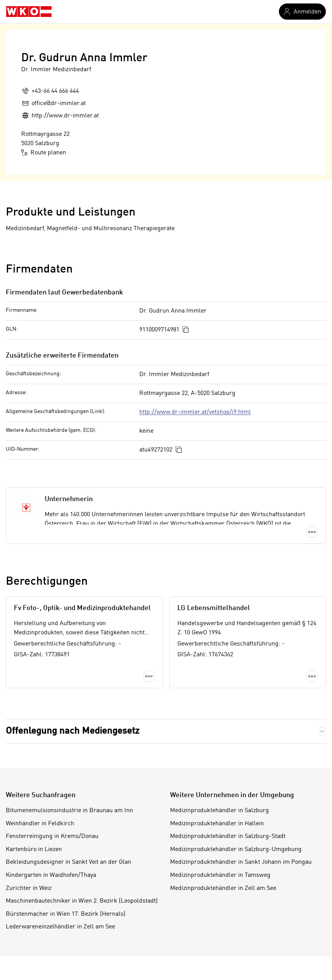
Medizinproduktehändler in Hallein (217, 824)
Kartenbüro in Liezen (34, 850)
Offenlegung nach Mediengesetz (73, 731)
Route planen (44, 152)
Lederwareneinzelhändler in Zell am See (60, 927)
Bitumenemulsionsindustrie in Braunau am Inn (69, 811)
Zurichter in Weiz (29, 888)
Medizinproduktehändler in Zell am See (223, 888)
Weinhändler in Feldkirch (40, 824)
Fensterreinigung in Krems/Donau (52, 836)
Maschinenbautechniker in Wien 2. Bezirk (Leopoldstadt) (82, 901)
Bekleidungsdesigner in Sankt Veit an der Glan (68, 862)
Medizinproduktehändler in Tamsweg (220, 875)
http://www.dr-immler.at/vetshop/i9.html (195, 412)
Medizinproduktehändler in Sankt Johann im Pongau (241, 862)
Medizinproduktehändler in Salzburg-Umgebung (236, 850)
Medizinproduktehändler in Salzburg (219, 811)
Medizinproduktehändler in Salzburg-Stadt (228, 836)
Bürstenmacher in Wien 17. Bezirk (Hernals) (66, 914)
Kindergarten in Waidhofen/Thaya (51, 875)
